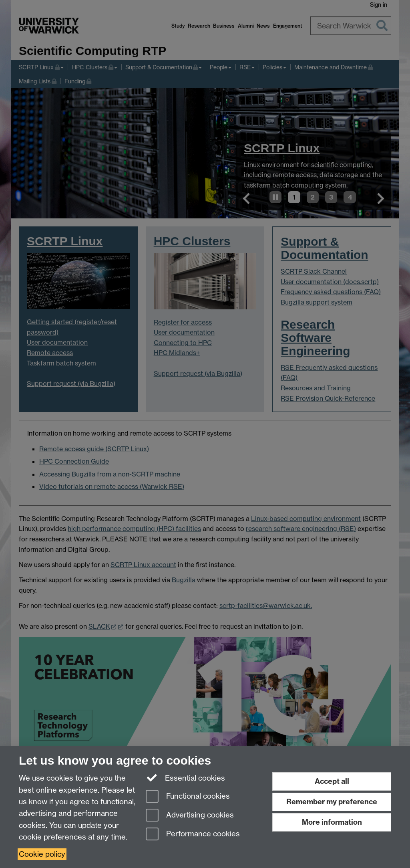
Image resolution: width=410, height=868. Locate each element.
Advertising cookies (190, 816)
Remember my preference (332, 802)
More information (332, 822)
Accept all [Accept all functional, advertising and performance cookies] (332, 781)
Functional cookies (188, 797)
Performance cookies (193, 835)
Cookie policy (42, 854)
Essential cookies (186, 777)
